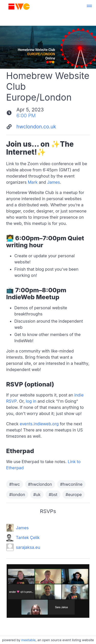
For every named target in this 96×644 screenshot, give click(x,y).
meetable (28, 640)
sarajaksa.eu (28, 547)
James (54, 182)
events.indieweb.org (39, 424)
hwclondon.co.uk (36, 127)
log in (31, 401)
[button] (89, 7)
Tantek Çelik (28, 537)
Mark (33, 182)
